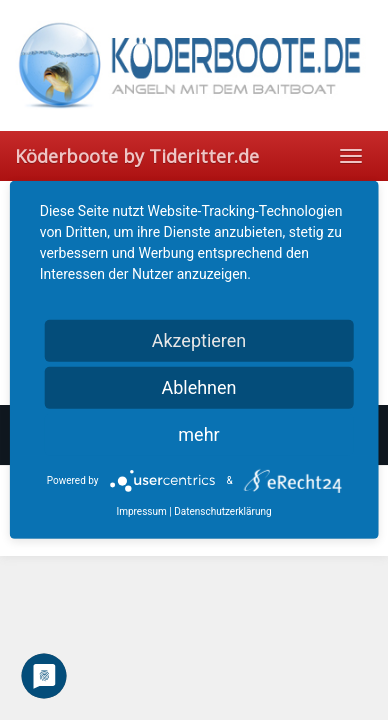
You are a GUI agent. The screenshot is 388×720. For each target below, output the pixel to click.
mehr (198, 434)
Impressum (141, 511)
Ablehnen (198, 387)
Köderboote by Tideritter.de (137, 156)
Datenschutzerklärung (222, 511)
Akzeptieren (199, 340)
